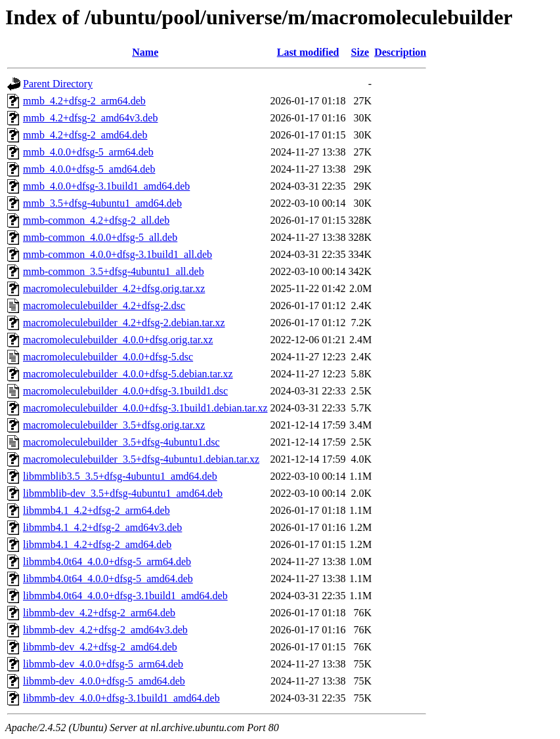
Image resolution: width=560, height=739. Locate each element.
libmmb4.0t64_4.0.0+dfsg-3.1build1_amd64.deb (125, 596)
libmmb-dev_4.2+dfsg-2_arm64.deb (99, 613)
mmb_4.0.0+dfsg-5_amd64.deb (89, 169)
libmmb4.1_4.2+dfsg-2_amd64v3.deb (102, 527)
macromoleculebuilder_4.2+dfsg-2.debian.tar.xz (124, 323)
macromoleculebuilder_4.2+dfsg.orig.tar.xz (114, 288)
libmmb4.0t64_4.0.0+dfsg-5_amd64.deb (108, 579)
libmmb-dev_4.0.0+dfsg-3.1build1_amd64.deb (121, 698)
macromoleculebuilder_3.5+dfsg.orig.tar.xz (114, 425)
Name (145, 52)
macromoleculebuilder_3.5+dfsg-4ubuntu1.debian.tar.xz (141, 459)
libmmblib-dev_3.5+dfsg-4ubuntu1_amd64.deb (123, 493)
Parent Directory (58, 84)
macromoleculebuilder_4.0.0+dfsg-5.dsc (108, 357)
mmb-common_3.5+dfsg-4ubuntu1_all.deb (114, 271)
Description (400, 52)
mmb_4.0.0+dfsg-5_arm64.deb (88, 152)
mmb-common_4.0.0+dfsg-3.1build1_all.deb (118, 254)
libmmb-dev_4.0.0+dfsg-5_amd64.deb (104, 681)
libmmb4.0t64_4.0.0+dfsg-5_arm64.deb (107, 561)
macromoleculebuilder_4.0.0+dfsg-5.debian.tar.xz (128, 374)
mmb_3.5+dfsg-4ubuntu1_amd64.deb (102, 203)
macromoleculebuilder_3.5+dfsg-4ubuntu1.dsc (121, 442)
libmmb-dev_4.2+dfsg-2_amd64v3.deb (105, 630)
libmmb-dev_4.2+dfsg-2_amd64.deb (100, 647)
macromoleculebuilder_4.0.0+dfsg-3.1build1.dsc (125, 391)
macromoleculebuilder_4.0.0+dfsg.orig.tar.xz (118, 340)
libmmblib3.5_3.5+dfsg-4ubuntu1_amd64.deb (120, 476)
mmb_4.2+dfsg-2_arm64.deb (84, 101)
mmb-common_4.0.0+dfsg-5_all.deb (100, 237)
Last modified (308, 52)
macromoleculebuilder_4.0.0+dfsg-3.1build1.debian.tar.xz (145, 408)
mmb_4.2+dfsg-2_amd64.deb (85, 135)
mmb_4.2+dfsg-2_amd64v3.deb (90, 118)
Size (360, 52)
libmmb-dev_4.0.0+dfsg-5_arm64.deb (103, 664)
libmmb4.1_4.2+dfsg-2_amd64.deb (97, 544)
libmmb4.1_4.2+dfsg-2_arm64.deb (97, 510)
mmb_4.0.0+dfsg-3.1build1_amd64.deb (106, 186)
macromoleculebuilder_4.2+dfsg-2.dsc (104, 306)
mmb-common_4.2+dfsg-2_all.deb (96, 220)
